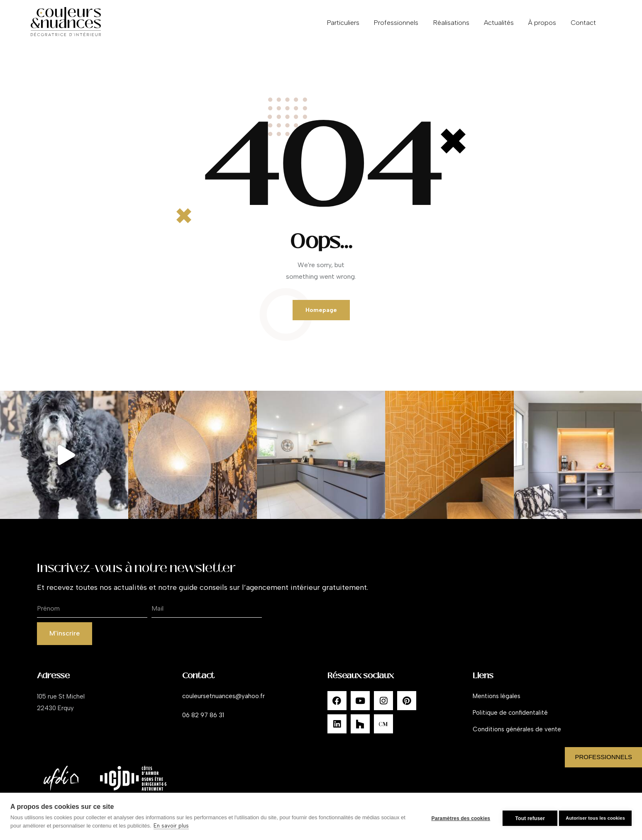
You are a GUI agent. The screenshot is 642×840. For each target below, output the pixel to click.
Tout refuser (526, 816)
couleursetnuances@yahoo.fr (223, 703)
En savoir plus (177, 826)
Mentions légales (497, 703)
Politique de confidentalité (510, 719)
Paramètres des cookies (456, 816)
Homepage (321, 312)
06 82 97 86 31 (203, 722)
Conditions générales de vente (517, 736)
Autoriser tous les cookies (595, 816)
